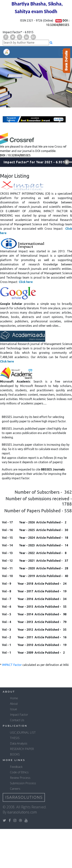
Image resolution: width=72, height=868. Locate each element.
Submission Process (23, 783)
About (14, 704)
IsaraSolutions (24, 797)
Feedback (16, 767)
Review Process (20, 778)
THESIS (15, 738)
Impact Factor (19, 715)
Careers (15, 789)
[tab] (36, 162)
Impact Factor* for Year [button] (35, 162)
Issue (13, 709)
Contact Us (17, 720)
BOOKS (15, 754)
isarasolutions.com (22, 812)
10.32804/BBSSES (58, 25)
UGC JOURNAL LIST (23, 732)
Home (14, 698)
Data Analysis (19, 743)
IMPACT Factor (12, 665)
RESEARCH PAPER (22, 749)
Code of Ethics (19, 772)
